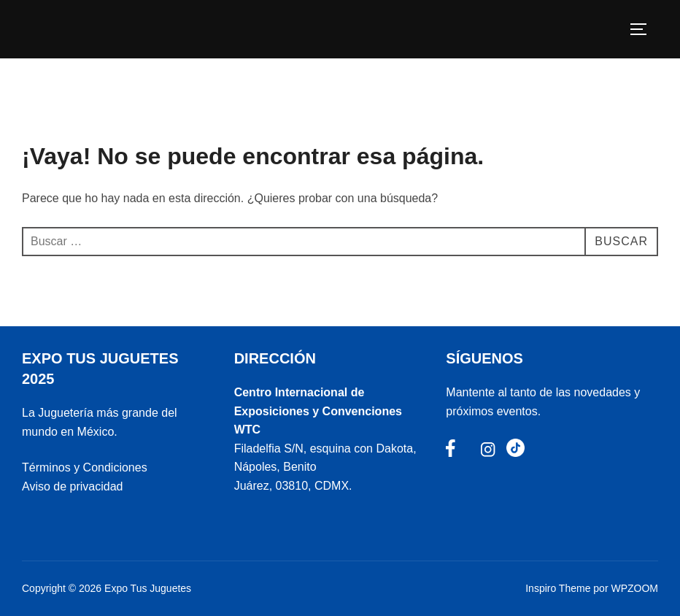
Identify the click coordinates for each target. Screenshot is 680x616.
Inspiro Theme (558, 588)
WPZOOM (634, 588)
